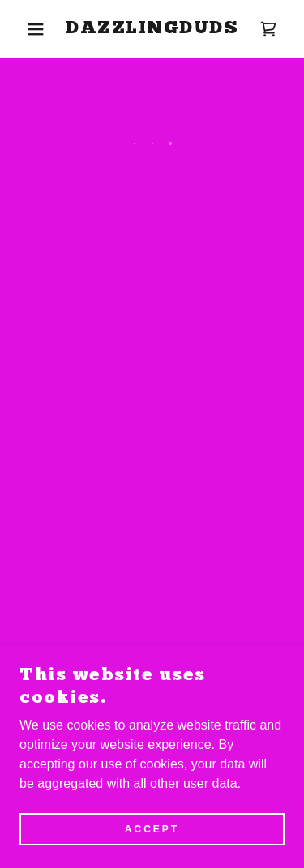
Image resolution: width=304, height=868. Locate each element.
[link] (152, 29)
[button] (24, 29)
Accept (152, 840)
